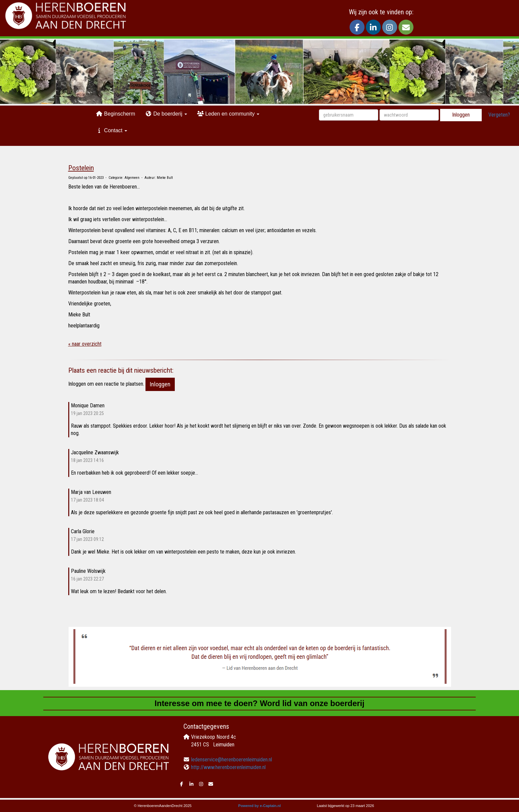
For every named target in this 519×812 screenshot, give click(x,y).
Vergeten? (499, 115)
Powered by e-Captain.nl (260, 806)
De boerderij (166, 114)
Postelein (81, 168)
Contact (112, 130)
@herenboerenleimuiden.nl (232, 760)
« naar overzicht (85, 344)
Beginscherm (116, 114)
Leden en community (228, 114)
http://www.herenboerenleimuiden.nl (228, 767)
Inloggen (461, 115)
